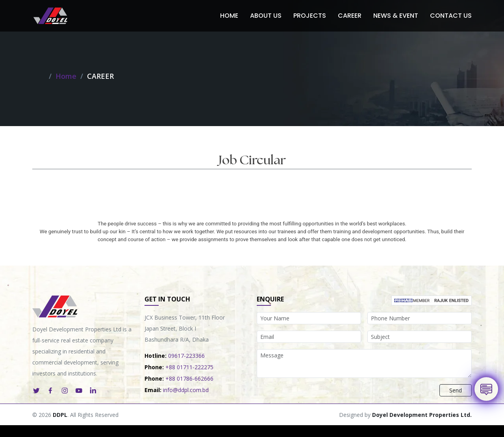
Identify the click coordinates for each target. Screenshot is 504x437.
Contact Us (451, 16)
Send (456, 390)
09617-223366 (186, 356)
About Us (266, 16)
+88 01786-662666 (189, 378)
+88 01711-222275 (189, 367)
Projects (310, 16)
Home (229, 16)
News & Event (396, 16)
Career (350, 16)
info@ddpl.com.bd (186, 390)
